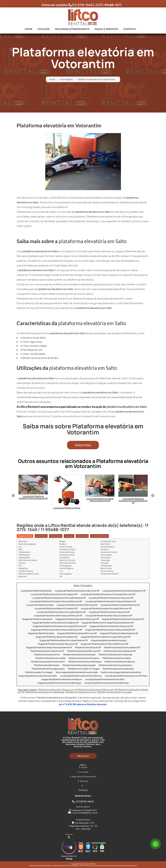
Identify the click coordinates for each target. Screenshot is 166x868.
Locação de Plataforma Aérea (40, 605)
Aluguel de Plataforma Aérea (41, 633)
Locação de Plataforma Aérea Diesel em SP (120, 605)
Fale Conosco (83, 756)
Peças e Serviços (106, 29)
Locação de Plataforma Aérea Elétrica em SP (77, 605)
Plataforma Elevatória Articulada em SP (122, 648)
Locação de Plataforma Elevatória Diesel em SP (124, 591)
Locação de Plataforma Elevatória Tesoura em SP (111, 598)
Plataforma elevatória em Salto (116, 658)
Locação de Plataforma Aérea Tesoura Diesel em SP (109, 616)
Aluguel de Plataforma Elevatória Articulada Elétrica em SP (60, 626)
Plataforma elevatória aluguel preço (48, 669)
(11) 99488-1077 (109, 5)
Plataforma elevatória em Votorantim (48, 662)
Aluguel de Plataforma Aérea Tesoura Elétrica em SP (104, 644)
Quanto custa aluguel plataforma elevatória (121, 672)
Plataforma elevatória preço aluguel (79, 665)
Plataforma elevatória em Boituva (120, 662)
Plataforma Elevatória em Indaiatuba (115, 655)
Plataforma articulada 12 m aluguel (84, 669)
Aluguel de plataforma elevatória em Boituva (62, 679)
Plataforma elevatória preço (47, 665)
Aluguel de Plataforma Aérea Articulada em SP (57, 637)
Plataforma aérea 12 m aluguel (39, 672)
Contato (130, 29)
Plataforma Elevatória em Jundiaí (50, 658)
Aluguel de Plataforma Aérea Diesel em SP (119, 633)
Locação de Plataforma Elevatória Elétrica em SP (77, 591)
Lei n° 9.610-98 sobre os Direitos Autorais (83, 704)
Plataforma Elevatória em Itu (47, 655)
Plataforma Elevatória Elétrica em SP (84, 651)
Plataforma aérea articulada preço (118, 669)
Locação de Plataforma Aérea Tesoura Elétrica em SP (58, 616)
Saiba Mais (83, 445)
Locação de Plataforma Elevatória (36, 591)
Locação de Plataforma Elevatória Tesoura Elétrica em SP (56, 602)
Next (153, 496)
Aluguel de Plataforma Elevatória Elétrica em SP (77, 619)
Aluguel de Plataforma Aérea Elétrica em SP (77, 633)
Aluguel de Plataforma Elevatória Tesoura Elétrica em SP (57, 630)
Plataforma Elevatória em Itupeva (84, 658)
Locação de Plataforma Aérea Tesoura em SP (109, 612)
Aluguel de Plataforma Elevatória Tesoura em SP (111, 626)
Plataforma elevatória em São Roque (85, 662)
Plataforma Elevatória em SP (88, 648)
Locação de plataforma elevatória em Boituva (81, 676)
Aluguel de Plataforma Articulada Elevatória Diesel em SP (108, 623)
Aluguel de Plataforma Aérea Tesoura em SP (58, 644)
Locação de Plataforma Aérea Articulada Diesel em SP (61, 612)
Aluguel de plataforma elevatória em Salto (38, 676)
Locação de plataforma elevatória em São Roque (106, 683)
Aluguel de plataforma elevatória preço (109, 640)
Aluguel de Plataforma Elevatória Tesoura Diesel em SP (110, 630)
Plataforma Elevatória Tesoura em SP (47, 651)
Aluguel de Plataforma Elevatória (37, 619)
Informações (67, 79)
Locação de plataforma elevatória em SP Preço (126, 676)
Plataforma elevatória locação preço (115, 665)
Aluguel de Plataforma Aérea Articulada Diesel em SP (64, 640)
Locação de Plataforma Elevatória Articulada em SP (54, 594)
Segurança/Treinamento (72, 29)
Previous (13, 496)
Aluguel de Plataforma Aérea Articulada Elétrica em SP (106, 637)
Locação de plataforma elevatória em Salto (105, 679)
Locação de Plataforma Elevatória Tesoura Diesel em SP (111, 602)
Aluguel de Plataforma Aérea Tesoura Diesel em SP (49, 648)
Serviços (84, 781)
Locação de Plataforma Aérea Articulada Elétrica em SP (106, 609)
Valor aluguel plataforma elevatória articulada (77, 672)
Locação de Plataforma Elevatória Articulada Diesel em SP (59, 598)
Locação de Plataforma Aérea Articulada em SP (56, 609)
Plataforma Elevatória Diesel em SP (120, 651)
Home (29, 29)
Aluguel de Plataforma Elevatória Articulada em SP (56, 623)
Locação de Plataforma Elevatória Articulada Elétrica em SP (108, 594)
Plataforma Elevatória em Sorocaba (79, 655)
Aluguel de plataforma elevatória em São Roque (59, 683)
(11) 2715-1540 (81, 5)
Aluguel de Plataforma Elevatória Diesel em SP (123, 619)
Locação (44, 29)
